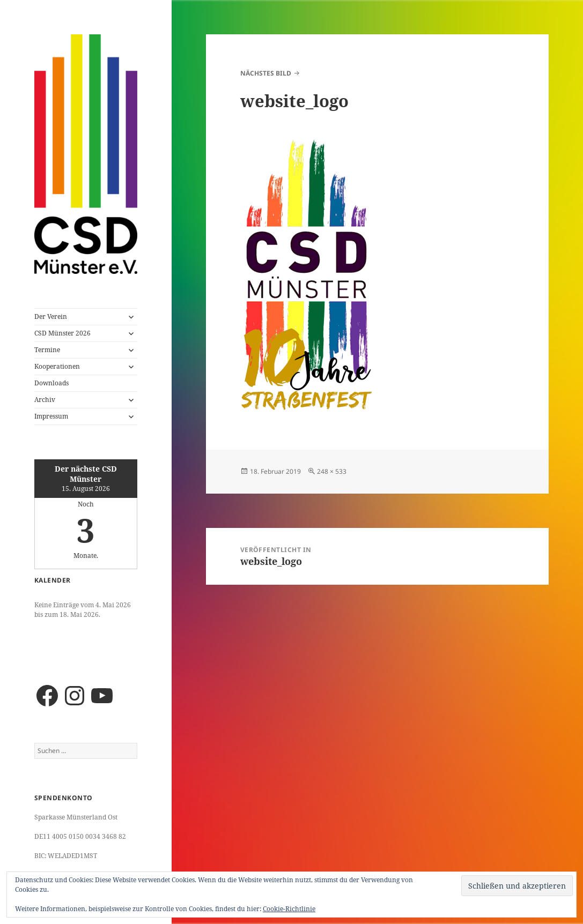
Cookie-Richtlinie (289, 909)
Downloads (51, 383)
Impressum (51, 416)
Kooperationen (57, 366)
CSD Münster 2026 (62, 333)
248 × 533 (332, 471)
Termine (47, 350)
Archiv (45, 400)
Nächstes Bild (266, 73)
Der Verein (51, 316)
